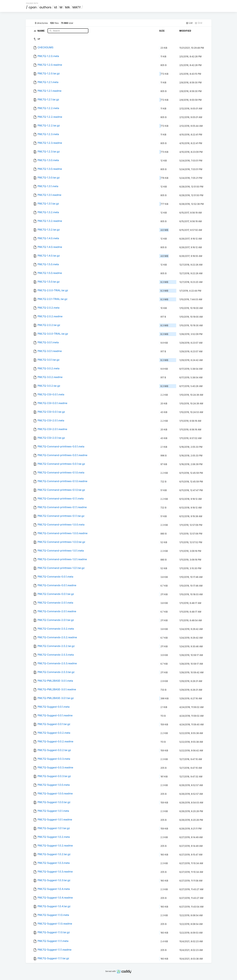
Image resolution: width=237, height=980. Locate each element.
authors (45, 7)
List (189, 23)
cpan (33, 7)
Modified (185, 31)
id (55, 7)
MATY (77, 7)
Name (41, 31)
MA (67, 7)
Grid (198, 23)
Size (162, 31)
